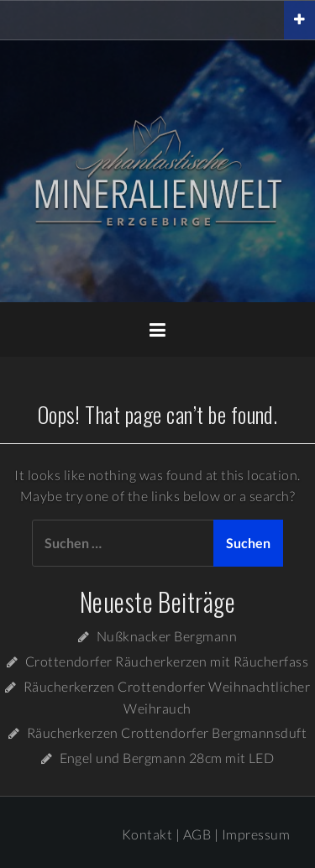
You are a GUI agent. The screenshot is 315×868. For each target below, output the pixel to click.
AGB (197, 834)
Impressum (256, 834)
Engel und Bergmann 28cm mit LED (167, 758)
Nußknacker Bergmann (167, 636)
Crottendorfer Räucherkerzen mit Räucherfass (167, 661)
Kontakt (147, 834)
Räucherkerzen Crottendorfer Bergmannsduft (167, 732)
